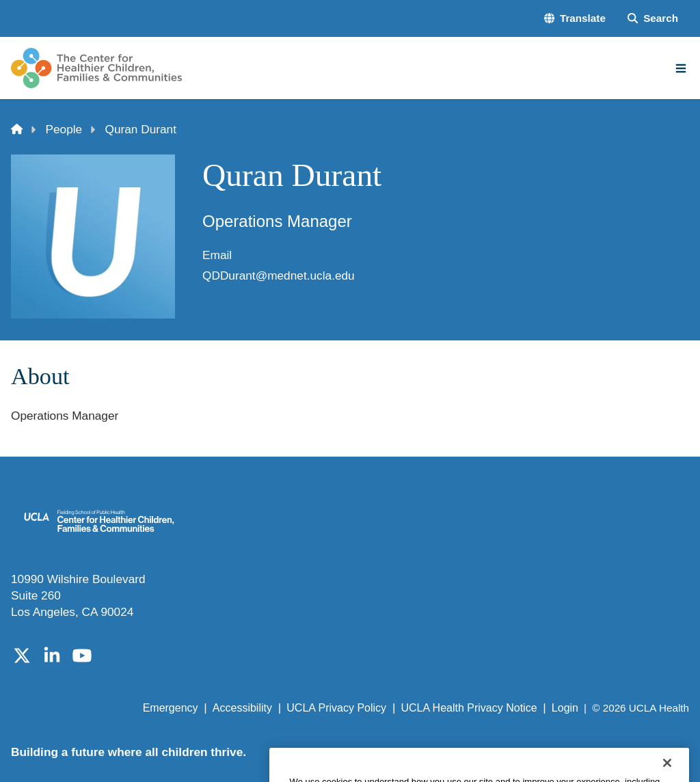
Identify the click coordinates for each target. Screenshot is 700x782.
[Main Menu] (681, 68)
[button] (575, 18)
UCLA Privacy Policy (336, 708)
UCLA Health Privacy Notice (469, 708)
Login (565, 708)
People (64, 129)
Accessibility (242, 708)
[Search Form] (653, 18)
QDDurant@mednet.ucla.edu (279, 275)
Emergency (171, 708)
